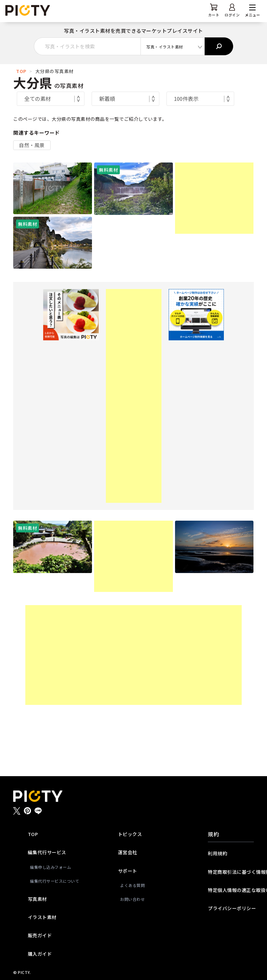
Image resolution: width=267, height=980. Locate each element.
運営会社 (128, 852)
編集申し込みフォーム (50, 867)
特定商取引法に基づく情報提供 (231, 872)
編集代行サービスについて (52, 881)
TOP (21, 71)
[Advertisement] (214, 198)
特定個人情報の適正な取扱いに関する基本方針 (231, 890)
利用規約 (217, 853)
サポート (128, 871)
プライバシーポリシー (231, 908)
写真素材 (37, 899)
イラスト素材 (42, 917)
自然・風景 (32, 145)
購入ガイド (40, 954)
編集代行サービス (47, 852)
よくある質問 (132, 885)
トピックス (130, 834)
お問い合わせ (132, 899)
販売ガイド (40, 935)
